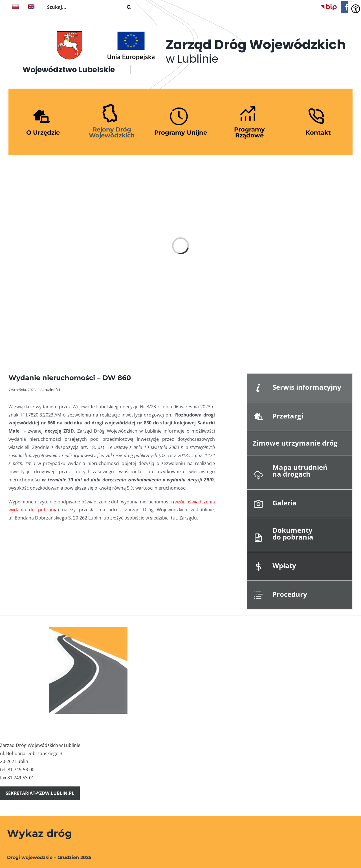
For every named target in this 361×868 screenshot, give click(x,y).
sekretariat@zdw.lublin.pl (40, 793)
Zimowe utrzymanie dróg (295, 443)
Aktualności (50, 390)
